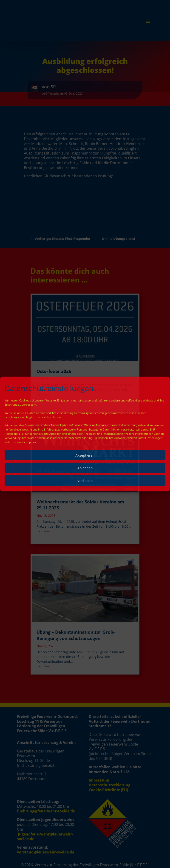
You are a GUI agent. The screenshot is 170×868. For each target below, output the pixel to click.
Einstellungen (154, 438)
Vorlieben (85, 481)
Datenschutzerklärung (78, 438)
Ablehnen (85, 468)
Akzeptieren (85, 455)
